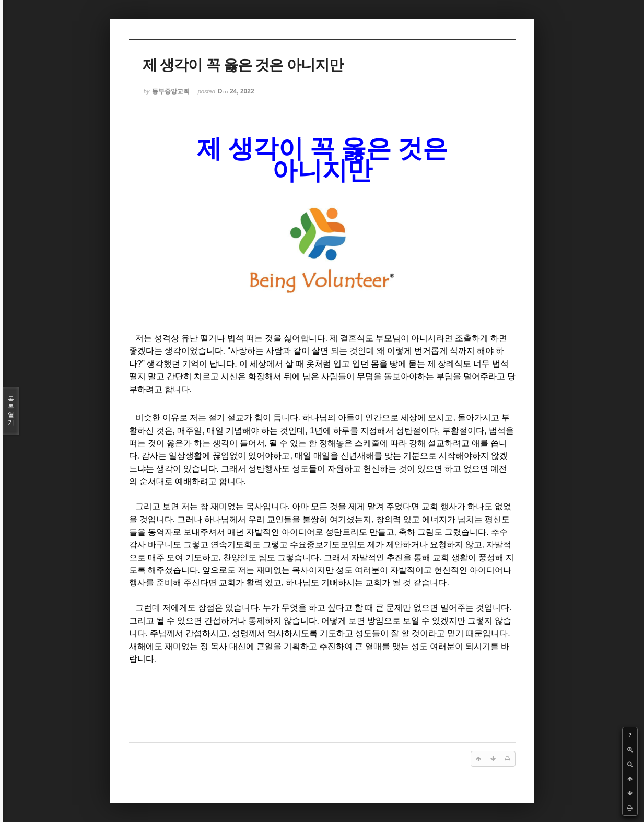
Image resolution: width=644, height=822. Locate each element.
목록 (11, 411)
